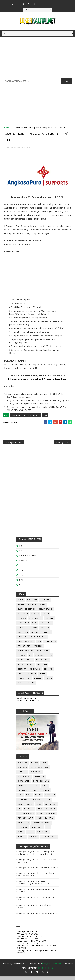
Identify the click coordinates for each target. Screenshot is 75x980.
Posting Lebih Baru (14, 444)
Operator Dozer (26, 645)
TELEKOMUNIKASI (49, 840)
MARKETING (23, 636)
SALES (21, 668)
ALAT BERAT (32, 604)
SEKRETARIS (35, 673)
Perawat (22, 659)
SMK (21, 579)
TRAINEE (38, 682)
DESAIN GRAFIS (46, 613)
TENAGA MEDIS (24, 682)
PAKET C (24, 564)
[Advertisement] (38, 59)
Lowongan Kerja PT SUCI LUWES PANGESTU (37, 871)
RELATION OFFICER (44, 659)
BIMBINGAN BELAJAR (39, 771)
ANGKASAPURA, (14, 146)
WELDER (31, 687)
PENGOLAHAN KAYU (45, 822)
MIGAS (39, 808)
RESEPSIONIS (42, 664)
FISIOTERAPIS (36, 622)
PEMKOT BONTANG (26, 817)
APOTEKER (45, 604)
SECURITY (22, 673)
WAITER (21, 687)
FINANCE (46, 794)
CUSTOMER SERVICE (27, 613)
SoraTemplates (20, 967)
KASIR (34, 631)
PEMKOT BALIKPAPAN (46, 813)
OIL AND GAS (51, 808)
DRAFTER (35, 618)
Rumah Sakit (43, 836)
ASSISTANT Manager (27, 608)
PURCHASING (42, 654)
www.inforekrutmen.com (28, 704)
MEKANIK (35, 636)
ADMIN (21, 604)
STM (21, 589)
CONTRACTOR (36, 776)
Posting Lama (63, 444)
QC (31, 659)
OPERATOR (22, 641)
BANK (44, 766)
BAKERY (35, 766)
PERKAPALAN (23, 826)
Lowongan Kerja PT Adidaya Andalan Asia (37, 917)
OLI (19, 813)
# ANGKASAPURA (18, 414)
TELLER (42, 677)
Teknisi (48, 682)
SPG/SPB (48, 673)
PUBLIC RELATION (26, 654)
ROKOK (30, 836)
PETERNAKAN (37, 831)
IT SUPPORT (23, 631)
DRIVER (46, 618)
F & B (45, 789)
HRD (42, 627)
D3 (12, 128)
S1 (20, 569)
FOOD (20, 799)
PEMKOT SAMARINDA (46, 817)
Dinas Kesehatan (41, 785)
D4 (21, 554)
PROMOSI (38, 650)
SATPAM (30, 668)
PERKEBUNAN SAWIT (41, 826)
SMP (22, 584)
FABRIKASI (22, 794)
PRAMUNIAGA (50, 645)
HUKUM (38, 799)
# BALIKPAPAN (34, 414)
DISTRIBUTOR (24, 785)
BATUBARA (22, 771)
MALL (20, 808)
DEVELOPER (23, 618)
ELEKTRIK (22, 622)
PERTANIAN (23, 831)
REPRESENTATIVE (25, 664)
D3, (33, 146)
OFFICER (47, 636)
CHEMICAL (22, 776)
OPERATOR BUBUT (38, 641)
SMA (21, 574)
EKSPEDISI (23, 789)
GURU (35, 627)
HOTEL (29, 799)
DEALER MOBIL (24, 780)
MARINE (29, 808)
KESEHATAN (50, 799)
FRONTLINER (23, 627)
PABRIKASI (29, 813)
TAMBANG (33, 840)
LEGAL (48, 803)
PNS (39, 645)
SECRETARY (42, 668)
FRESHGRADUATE (28, 559)
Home (7, 128)
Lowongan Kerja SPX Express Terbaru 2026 (36, 949)
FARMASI (34, 794)
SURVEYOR (31, 677)
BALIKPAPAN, (26, 146)
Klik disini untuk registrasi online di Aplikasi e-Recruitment (37, 378)
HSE (50, 627)
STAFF (21, 677)
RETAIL (21, 836)
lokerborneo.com (46, 972)
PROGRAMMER (24, 650)
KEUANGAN (23, 803)
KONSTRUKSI (36, 803)
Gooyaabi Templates (52, 967)
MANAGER (45, 631)
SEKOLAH (22, 840)
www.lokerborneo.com (27, 702)
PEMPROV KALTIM (25, 822)
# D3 (45, 414)
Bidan (43, 608)
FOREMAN (49, 622)
